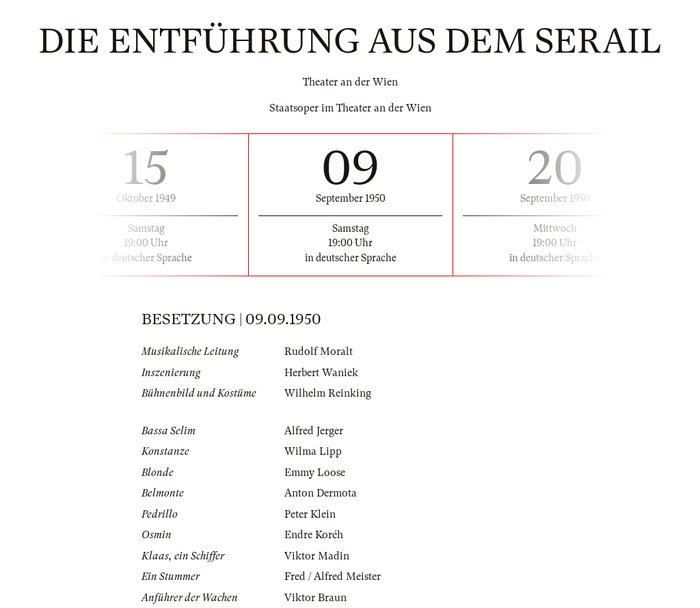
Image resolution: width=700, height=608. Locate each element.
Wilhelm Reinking (328, 393)
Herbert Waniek (321, 373)
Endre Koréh (314, 535)
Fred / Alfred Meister (333, 577)
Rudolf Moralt (319, 352)
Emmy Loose (315, 473)
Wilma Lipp (313, 451)
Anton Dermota (321, 493)
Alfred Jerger (314, 431)
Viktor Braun (315, 598)
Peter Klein (310, 514)
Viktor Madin (317, 556)
